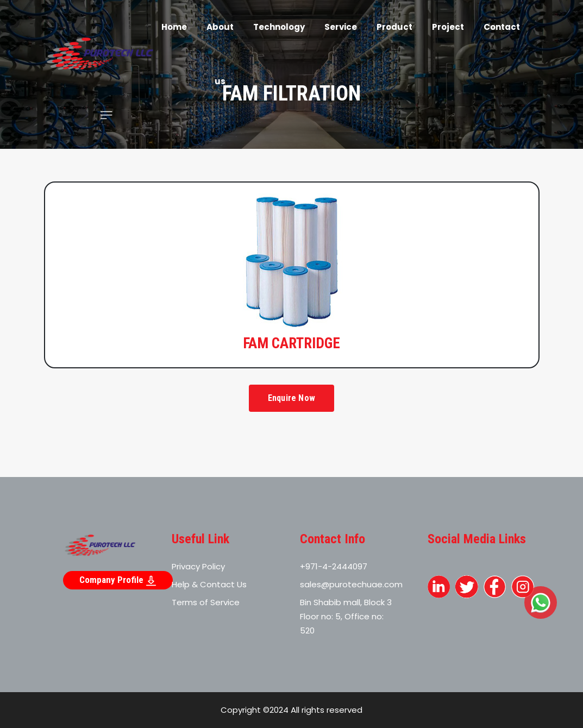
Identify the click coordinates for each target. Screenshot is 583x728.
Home (174, 27)
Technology (279, 27)
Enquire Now (291, 398)
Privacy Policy (198, 566)
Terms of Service (206, 602)
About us (220, 54)
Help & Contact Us (209, 584)
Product (394, 27)
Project (448, 27)
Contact (502, 27)
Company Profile (118, 580)
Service (341, 27)
